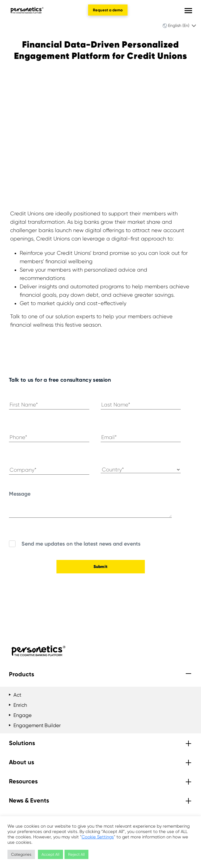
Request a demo (108, 10)
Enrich (20, 705)
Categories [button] (21, 854)
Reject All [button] (76, 854)
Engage (23, 715)
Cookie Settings (98, 837)
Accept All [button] (50, 854)
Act (17, 695)
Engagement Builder (37, 725)
